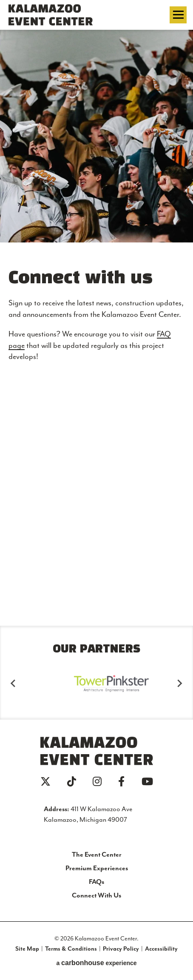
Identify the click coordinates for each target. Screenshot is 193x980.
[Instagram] (97, 781)
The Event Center (97, 854)
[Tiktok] (72, 781)
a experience (96, 963)
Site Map (27, 949)
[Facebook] (121, 781)
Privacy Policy (121, 949)
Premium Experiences (97, 868)
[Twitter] (45, 781)
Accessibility (161, 949)
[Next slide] (179, 684)
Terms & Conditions (71, 949)
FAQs (96, 882)
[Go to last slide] (14, 684)
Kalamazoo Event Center (59, 15)
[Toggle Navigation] (178, 15)
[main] (96, 315)
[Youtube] (147, 781)
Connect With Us (96, 895)
